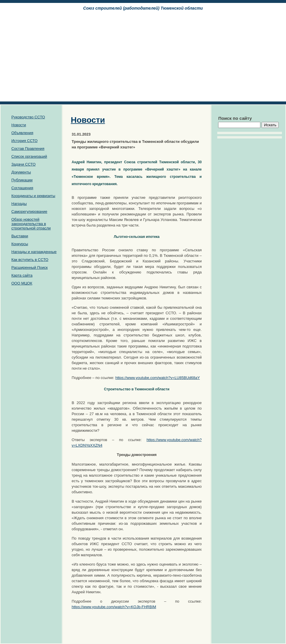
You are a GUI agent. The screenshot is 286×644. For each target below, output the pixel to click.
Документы (21, 172)
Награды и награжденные (34, 252)
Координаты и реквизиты (33, 196)
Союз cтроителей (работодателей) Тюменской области (143, 8)
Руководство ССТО (28, 117)
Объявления (22, 133)
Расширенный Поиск (30, 267)
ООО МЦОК (22, 283)
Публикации (22, 180)
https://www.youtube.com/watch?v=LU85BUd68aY (158, 378)
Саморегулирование (29, 212)
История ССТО (24, 141)
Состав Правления (28, 149)
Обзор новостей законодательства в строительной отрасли (31, 224)
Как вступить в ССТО (30, 260)
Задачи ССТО (23, 164)
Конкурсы (20, 244)
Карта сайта (22, 275)
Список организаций (29, 156)
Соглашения (22, 188)
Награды (19, 204)
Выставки (20, 236)
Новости (19, 125)
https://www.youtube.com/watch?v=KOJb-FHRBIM (114, 607)
